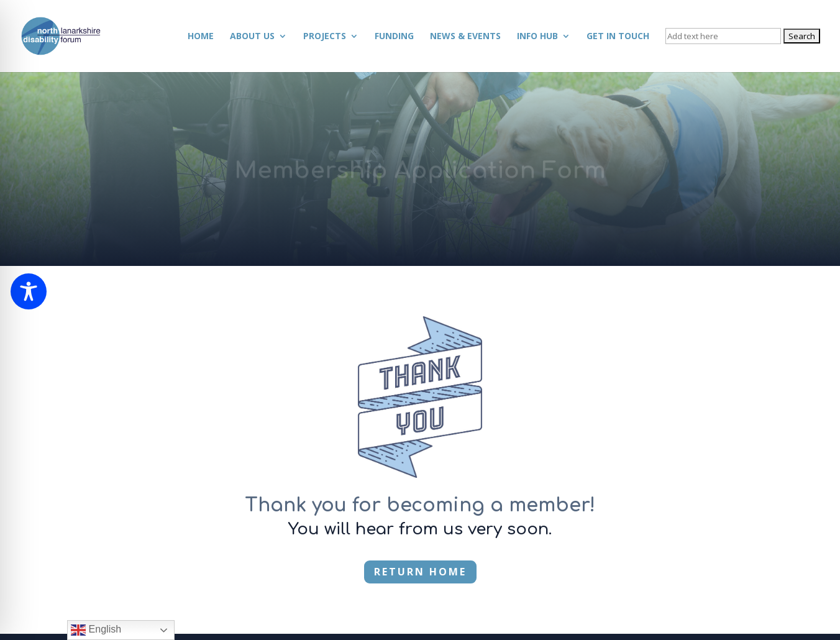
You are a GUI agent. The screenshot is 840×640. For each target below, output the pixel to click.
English (96, 630)
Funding (394, 37)
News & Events (465, 37)
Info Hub (537, 37)
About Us (252, 37)
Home (201, 37)
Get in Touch (618, 37)
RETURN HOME (420, 572)
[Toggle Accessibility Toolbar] (29, 291)
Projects (325, 37)
